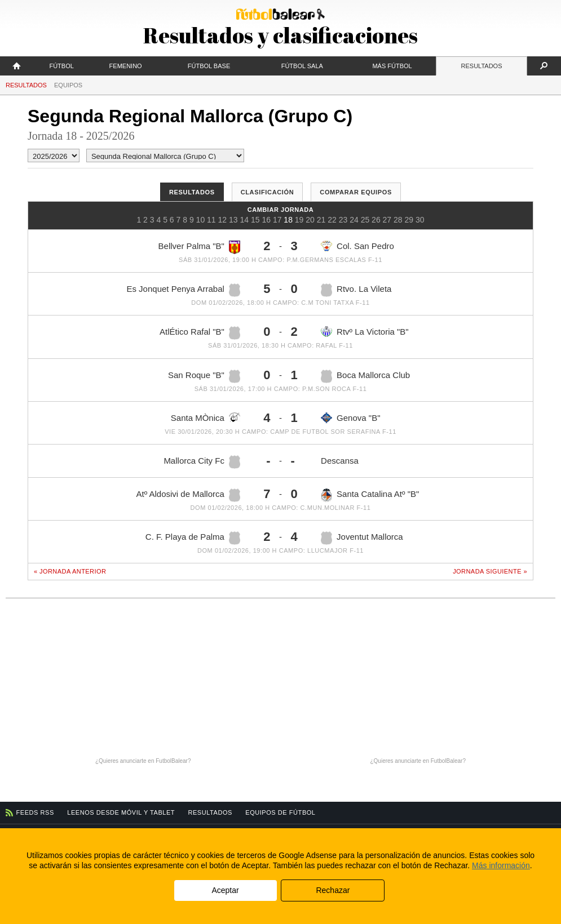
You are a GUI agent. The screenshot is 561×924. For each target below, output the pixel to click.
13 (233, 220)
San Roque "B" (204, 376)
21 (321, 220)
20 (310, 220)
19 (299, 220)
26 (376, 220)
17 (277, 220)
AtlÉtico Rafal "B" (200, 333)
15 (255, 220)
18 (288, 220)
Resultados (482, 66)
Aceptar (225, 890)
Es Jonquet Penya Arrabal (183, 290)
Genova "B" (350, 418)
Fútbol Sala (302, 66)
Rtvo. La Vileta (356, 290)
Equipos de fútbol (280, 812)
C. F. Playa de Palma (193, 538)
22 (332, 220)
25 (365, 220)
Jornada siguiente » (490, 571)
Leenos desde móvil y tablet (121, 812)
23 (343, 220)
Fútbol (61, 66)
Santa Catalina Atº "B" (370, 495)
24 (354, 220)
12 (223, 220)
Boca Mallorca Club (365, 376)
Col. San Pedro (357, 246)
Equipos (68, 85)
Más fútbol (392, 66)
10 (201, 220)
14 (244, 220)
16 (266, 220)
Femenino (126, 66)
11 (211, 220)
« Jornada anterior (70, 571)
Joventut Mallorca (362, 538)
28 (398, 220)
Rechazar (333, 890)
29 (409, 220)
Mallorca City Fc (202, 462)
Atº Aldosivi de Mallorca (188, 495)
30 (420, 220)
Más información (501, 865)
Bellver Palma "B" (199, 247)
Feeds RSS (35, 812)
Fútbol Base (209, 66)
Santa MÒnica (206, 417)
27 (387, 220)
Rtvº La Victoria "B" (365, 332)
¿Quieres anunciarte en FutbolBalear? (143, 761)
